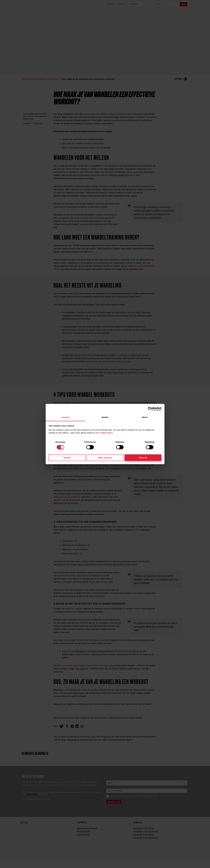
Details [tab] (105, 417)
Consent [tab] (65, 417)
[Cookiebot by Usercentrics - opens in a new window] (150, 409)
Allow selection (105, 458)
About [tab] (145, 417)
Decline (67, 458)
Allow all (143, 458)
